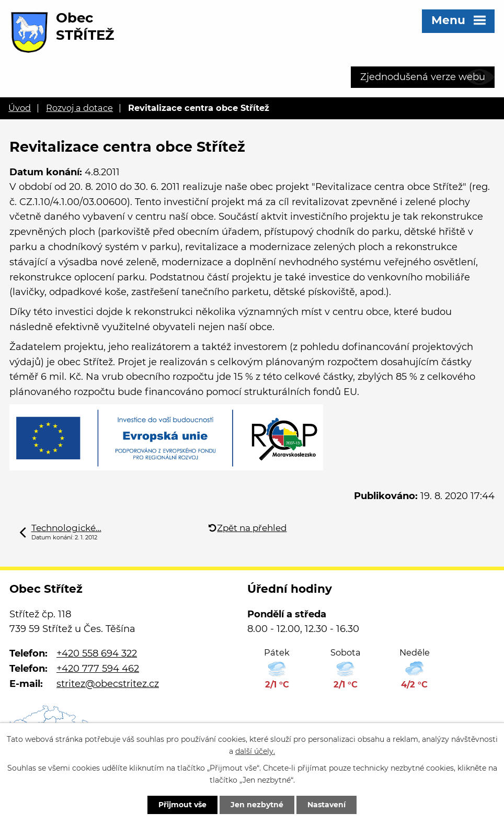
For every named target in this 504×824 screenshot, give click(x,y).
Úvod (20, 108)
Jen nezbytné (257, 805)
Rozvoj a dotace (79, 108)
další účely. (255, 751)
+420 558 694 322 (97, 653)
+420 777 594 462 (98, 669)
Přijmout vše (182, 805)
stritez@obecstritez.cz (108, 684)
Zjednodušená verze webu (423, 77)
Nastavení (327, 805)
